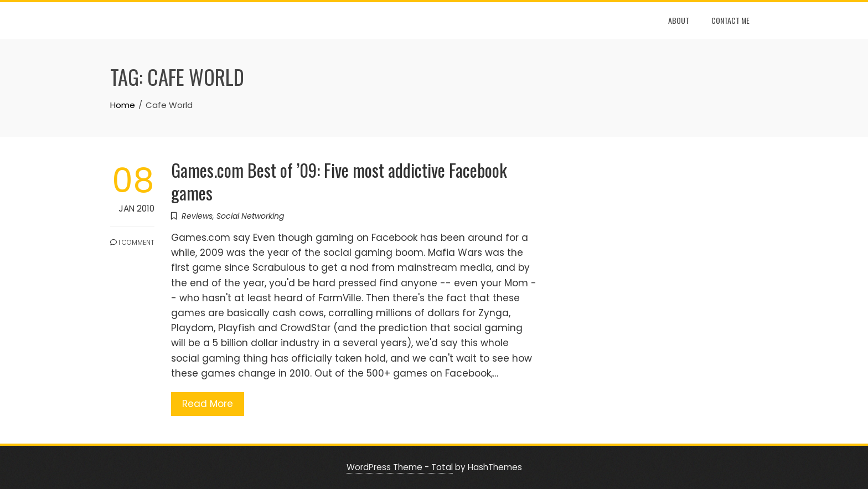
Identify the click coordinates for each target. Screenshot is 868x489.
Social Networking (250, 216)
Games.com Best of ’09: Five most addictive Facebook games (339, 181)
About (679, 20)
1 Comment (132, 242)
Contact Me (730, 20)
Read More (208, 404)
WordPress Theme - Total (400, 467)
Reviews (197, 216)
